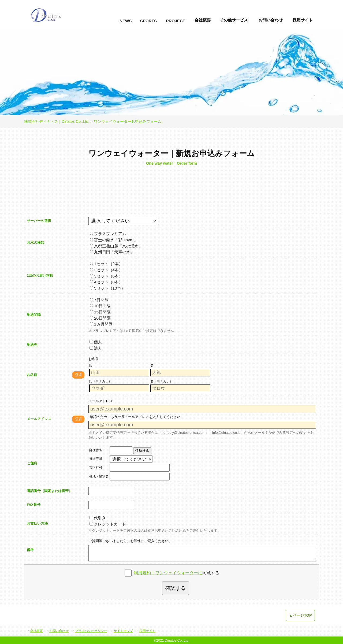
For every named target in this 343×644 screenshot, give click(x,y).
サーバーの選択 (39, 221)
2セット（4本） (106, 270)
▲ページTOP (300, 615)
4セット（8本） (106, 282)
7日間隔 (99, 300)
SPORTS (148, 21)
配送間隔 (34, 315)
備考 (30, 550)
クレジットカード (108, 524)
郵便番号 (96, 450)
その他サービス (234, 20)
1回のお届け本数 (40, 275)
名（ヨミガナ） (162, 381)
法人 (96, 348)
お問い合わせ (271, 20)
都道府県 (96, 459)
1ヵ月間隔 (101, 324)
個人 (96, 342)
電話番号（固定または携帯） (49, 491)
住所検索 (142, 451)
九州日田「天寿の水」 (112, 252)
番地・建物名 (99, 476)
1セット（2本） (106, 264)
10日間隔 (100, 306)
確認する (176, 588)
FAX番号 (34, 505)
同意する (177, 573)
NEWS (126, 21)
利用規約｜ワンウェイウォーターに (168, 573)
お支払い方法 (37, 523)
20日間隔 (100, 318)
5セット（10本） (107, 288)
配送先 (32, 345)
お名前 (32, 375)
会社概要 (203, 20)
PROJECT (176, 21)
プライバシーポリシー (91, 631)
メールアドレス (39, 419)
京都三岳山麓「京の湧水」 (116, 246)
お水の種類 (36, 243)
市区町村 (96, 468)
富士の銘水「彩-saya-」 (114, 240)
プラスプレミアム (108, 234)
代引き (98, 518)
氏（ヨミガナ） (100, 381)
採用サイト (303, 20)
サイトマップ (123, 631)
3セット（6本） (106, 276)
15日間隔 (100, 312)
